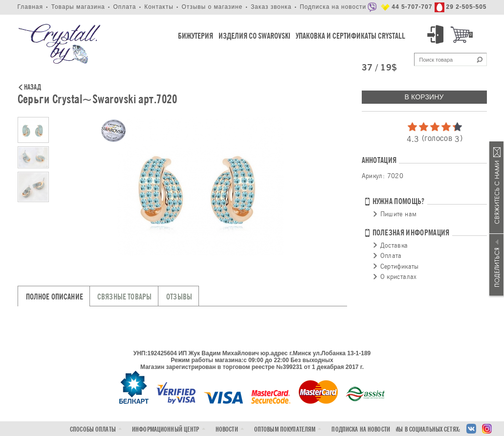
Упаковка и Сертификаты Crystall (351, 36)
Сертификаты (400, 266)
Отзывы (179, 297)
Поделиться (497, 265)
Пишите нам (399, 214)
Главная (30, 7)
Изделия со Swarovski (254, 36)
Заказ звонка (271, 7)
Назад (33, 88)
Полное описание (55, 297)
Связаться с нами (497, 188)
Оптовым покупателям (285, 429)
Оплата (124, 7)
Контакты (159, 7)
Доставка (394, 245)
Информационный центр (166, 429)
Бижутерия (196, 36)
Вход (437, 35)
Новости (227, 429)
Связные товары (124, 297)
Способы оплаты (93, 429)
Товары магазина (78, 7)
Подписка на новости (333, 7)
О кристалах (399, 276)
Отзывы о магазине (212, 7)
